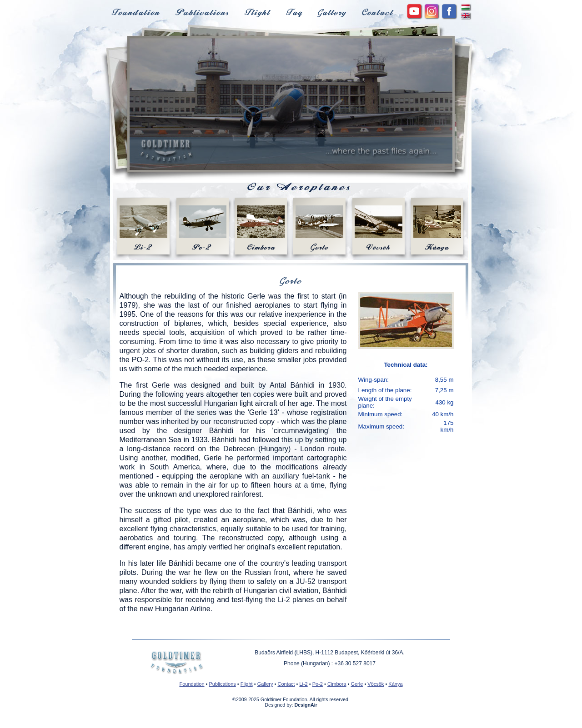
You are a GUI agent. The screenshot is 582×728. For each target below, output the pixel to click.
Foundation (192, 684)
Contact (286, 684)
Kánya (395, 684)
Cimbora (337, 684)
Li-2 (303, 684)
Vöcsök (376, 684)
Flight (247, 684)
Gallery (265, 684)
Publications (222, 684)
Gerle (357, 684)
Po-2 (318, 684)
